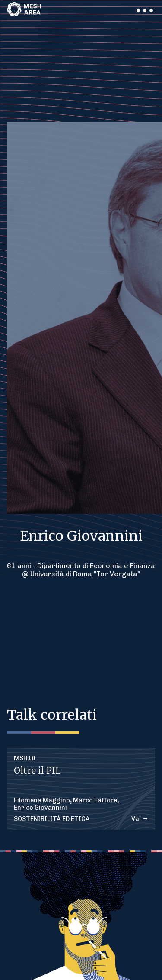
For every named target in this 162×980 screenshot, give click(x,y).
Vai (140, 819)
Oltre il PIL (37, 771)
